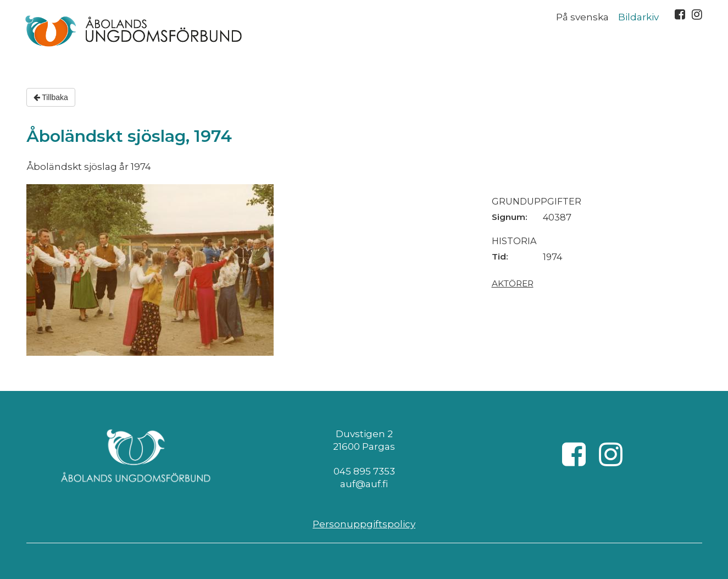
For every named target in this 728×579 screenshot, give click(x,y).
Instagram (697, 14)
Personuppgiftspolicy (364, 524)
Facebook (680, 14)
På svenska (582, 17)
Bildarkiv (638, 17)
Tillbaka (51, 97)
